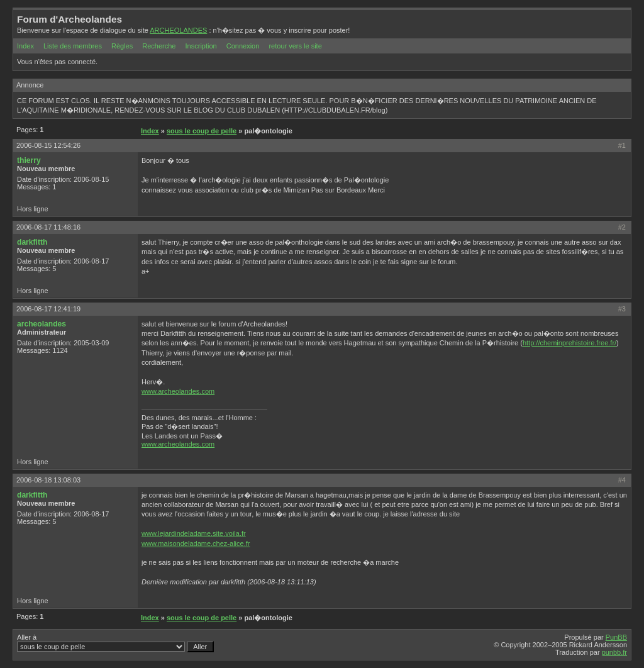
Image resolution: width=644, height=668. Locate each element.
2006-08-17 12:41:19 (48, 309)
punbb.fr (614, 652)
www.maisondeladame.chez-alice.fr (196, 543)
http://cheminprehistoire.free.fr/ (569, 343)
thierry (29, 160)
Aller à (115, 643)
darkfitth (32, 242)
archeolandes (42, 324)
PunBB (616, 637)
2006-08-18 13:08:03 (48, 480)
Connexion (243, 46)
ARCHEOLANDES (178, 30)
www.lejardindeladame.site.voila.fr (194, 533)
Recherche (159, 46)
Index (25, 46)
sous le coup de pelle (202, 131)
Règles (122, 46)
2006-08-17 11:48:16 (48, 227)
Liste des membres (73, 46)
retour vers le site (295, 46)
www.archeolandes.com (178, 391)
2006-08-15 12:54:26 (48, 145)
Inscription (201, 46)
